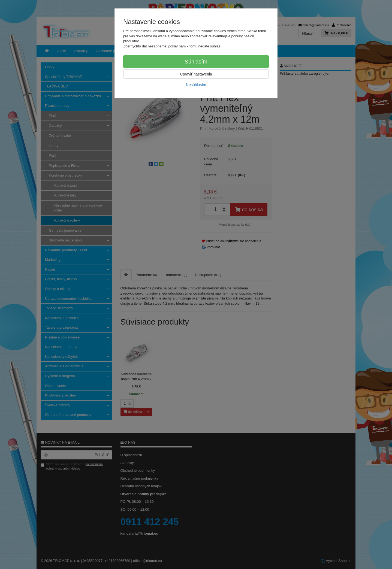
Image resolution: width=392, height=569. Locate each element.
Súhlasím (196, 62)
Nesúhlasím (196, 85)
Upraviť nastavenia (196, 74)
